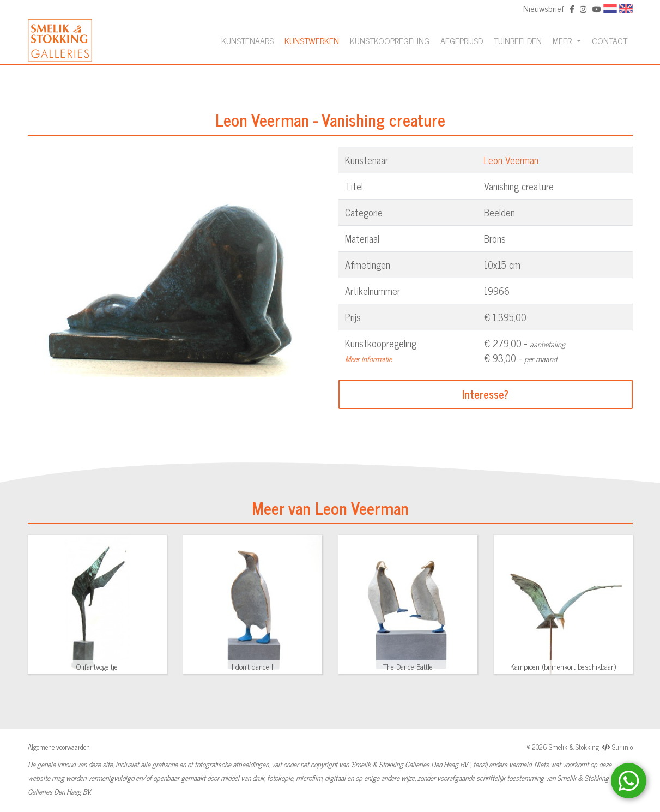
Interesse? (485, 394)
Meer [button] (563, 40)
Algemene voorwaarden (59, 747)
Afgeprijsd (462, 40)
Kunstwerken (312, 40)
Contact (610, 40)
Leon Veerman (511, 160)
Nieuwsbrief (544, 8)
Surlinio (622, 747)
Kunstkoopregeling (390, 40)
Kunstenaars (247, 40)
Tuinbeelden (518, 40)
